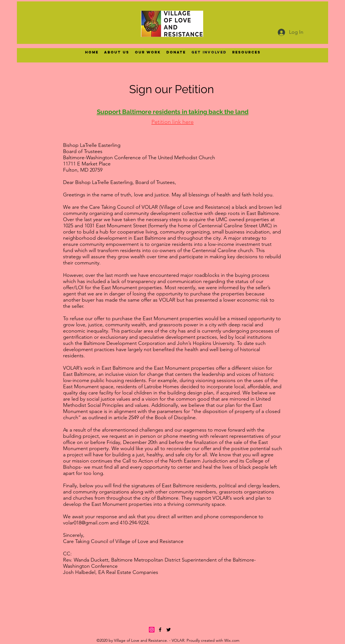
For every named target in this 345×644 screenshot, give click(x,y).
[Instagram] (152, 630)
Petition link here (173, 122)
